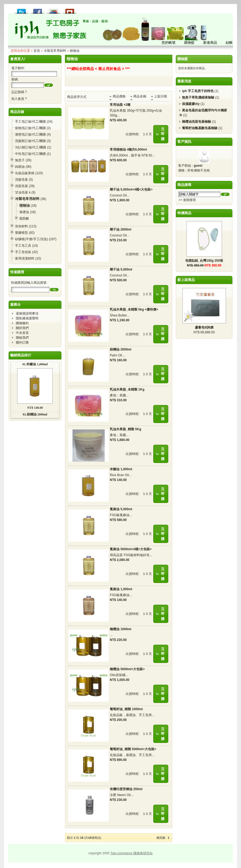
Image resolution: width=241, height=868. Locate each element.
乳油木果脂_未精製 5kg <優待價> (134, 309)
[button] (49, 85)
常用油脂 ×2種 (120, 105)
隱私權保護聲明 (27, 318)
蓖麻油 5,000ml (121, 509)
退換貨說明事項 (27, 313)
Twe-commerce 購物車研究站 (131, 853)
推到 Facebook (38, 10)
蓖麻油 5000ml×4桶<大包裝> (131, 549)
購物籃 (183, 59)
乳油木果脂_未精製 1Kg (127, 389)
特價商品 (184, 213)
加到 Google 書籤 (54, 10)
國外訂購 (22, 342)
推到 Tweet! (21, 10)
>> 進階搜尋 (187, 200)
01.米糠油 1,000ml (35, 364)
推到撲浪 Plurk (70, 10)
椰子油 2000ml (120, 229)
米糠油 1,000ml (121, 469)
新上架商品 (186, 280)
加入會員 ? (19, 99)
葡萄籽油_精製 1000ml (126, 709)
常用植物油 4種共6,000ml (128, 149)
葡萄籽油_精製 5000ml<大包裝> (133, 749)
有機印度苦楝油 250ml (126, 789)
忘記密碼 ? (19, 92)
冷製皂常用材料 (55, 51)
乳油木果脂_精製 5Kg (125, 429)
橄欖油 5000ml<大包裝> (127, 669)
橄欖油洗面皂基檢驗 (196, 122)
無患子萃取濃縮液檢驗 (198, 97)
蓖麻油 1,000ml (121, 589)
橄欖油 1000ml (120, 629)
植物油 (75, 51)
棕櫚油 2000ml (120, 349)
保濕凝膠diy (191, 104)
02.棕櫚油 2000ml (35, 414)
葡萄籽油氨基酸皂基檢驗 (200, 128)
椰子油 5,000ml (121, 269)
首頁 (37, 51)
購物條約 (22, 323)
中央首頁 (22, 333)
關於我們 (22, 328)
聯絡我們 (22, 338)
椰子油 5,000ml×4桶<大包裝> (131, 189)
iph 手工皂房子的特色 (198, 91)
